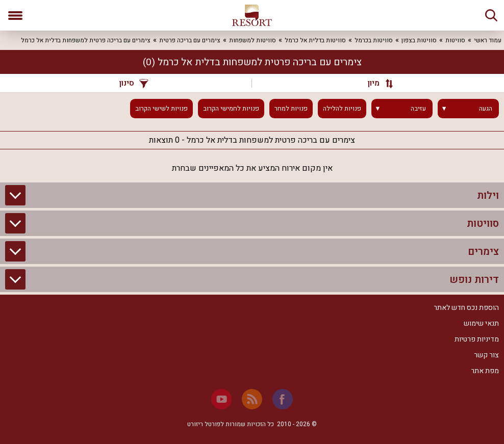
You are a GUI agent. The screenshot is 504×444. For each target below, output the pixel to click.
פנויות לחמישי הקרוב (231, 109)
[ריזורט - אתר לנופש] (252, 15)
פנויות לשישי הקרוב (161, 109)
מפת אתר (485, 371)
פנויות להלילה (342, 109)
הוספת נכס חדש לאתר (466, 308)
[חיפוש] (491, 15)
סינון (134, 83)
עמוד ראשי (488, 40)
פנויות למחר (291, 109)
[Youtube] (221, 399)
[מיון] (375, 83)
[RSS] (252, 399)
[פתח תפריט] (15, 15)
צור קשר (486, 355)
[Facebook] (283, 399)
